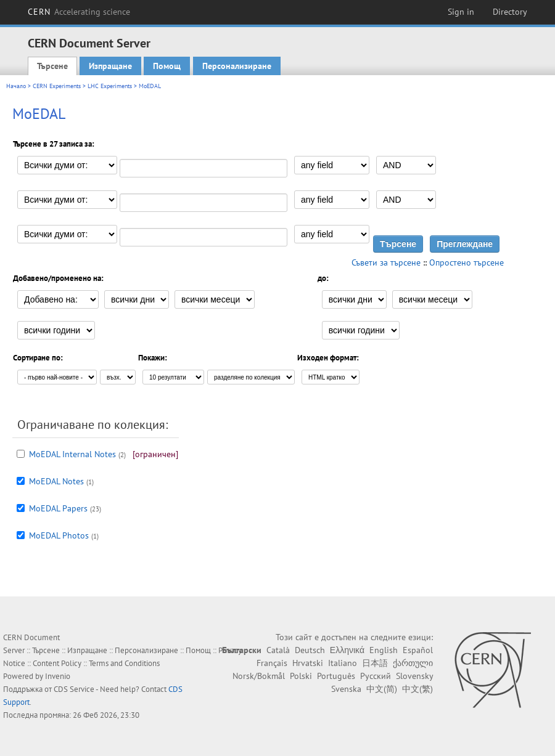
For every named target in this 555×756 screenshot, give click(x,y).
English (384, 650)
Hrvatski (308, 663)
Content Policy (57, 663)
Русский (376, 676)
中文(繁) (417, 689)
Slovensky (414, 676)
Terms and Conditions (124, 663)
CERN (79, 12)
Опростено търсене (467, 262)
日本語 (375, 663)
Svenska (346, 689)
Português (336, 676)
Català (278, 650)
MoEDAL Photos (59, 535)
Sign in (461, 12)
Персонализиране (237, 66)
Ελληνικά (347, 650)
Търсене (52, 66)
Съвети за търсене (386, 262)
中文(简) (382, 689)
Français (272, 663)
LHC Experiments (110, 86)
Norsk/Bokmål (259, 676)
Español (418, 650)
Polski (301, 676)
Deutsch (310, 650)
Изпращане (110, 66)
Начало (16, 86)
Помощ (167, 66)
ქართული (413, 663)
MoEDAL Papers (58, 508)
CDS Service (74, 689)
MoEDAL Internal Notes (72, 454)
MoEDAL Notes (56, 481)
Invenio (58, 676)
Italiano (343, 663)
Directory (510, 12)
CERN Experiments (57, 86)
